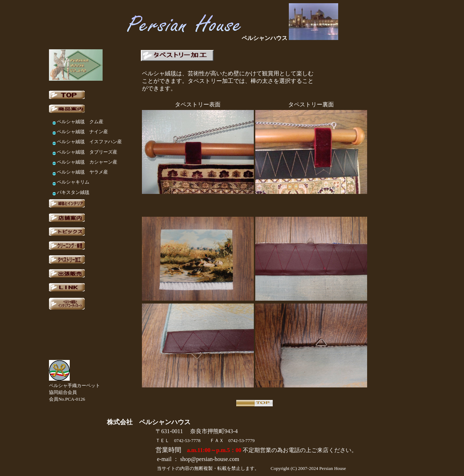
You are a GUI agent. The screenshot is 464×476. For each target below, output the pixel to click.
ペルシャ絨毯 (73, 142)
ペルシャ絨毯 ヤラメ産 (82, 172)
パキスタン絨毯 (73, 192)
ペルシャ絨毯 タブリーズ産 (87, 152)
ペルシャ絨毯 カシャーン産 (87, 162)
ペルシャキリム (73, 182)
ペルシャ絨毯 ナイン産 (82, 132)
